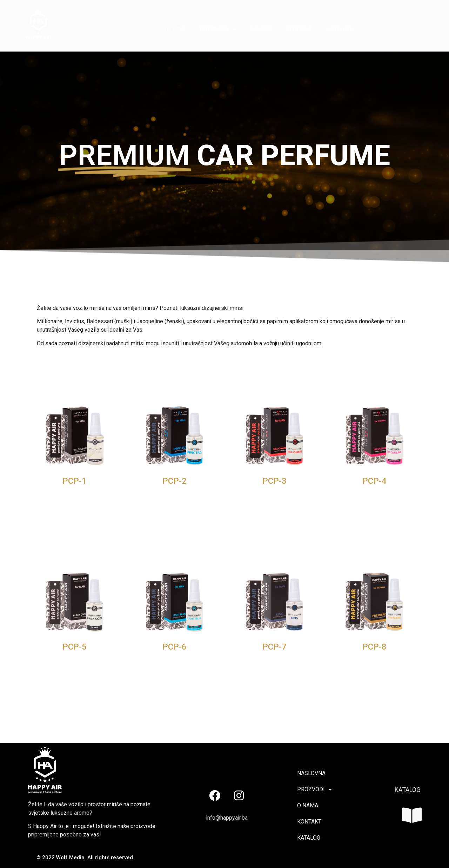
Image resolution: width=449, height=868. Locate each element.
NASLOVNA (170, 29)
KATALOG (339, 29)
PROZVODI (218, 29)
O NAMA (261, 29)
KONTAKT (299, 29)
